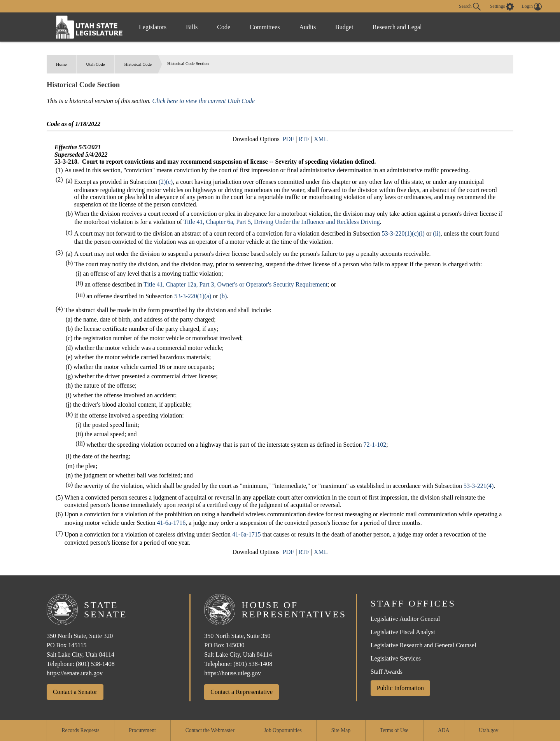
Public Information (400, 688)
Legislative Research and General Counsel (423, 645)
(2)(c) (166, 182)
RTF (304, 139)
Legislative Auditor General (405, 619)
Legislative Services (396, 658)
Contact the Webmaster (210, 730)
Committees (265, 27)
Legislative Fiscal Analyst (403, 632)
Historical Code (138, 64)
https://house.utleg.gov (233, 673)
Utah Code (95, 64)
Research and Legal (397, 27)
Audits (307, 27)
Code (224, 27)
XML (321, 139)
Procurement (142, 730)
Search (470, 7)
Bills (192, 27)
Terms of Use (394, 730)
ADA (444, 730)
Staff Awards (387, 672)
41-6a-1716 (171, 523)
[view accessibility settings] (502, 7)
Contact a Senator (75, 692)
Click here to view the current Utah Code (204, 101)
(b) (223, 296)
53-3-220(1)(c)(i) (403, 233)
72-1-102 (375, 445)
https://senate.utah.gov (75, 673)
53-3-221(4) (479, 486)
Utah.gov (488, 730)
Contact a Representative (241, 692)
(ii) (437, 233)
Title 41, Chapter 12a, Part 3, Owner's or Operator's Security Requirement (235, 284)
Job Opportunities (283, 730)
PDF (288, 139)
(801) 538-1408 (95, 664)
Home (61, 64)
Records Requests (80, 730)
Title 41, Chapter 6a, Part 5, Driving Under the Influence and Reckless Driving (282, 222)
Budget (344, 27)
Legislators (153, 27)
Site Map (341, 730)
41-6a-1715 (247, 534)
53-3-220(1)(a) (193, 296)
